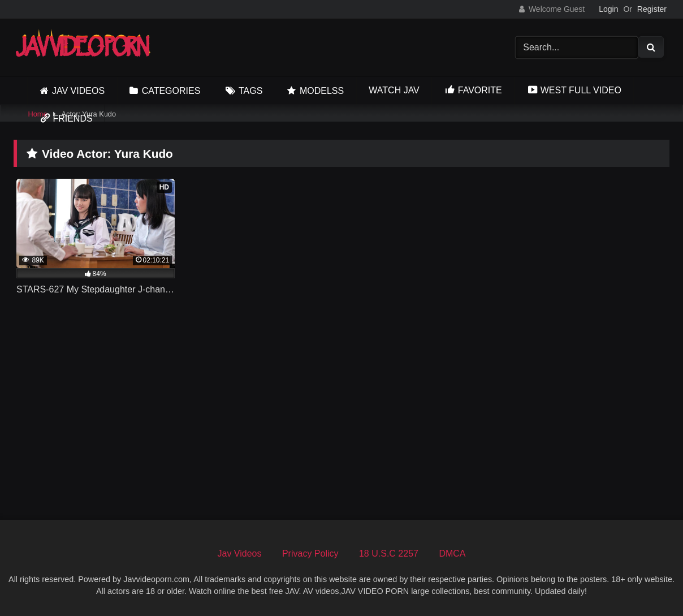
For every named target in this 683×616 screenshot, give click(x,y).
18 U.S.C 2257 (389, 553)
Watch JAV (394, 90)
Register (652, 9)
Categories (171, 91)
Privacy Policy (310, 553)
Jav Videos (78, 91)
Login (608, 9)
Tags (250, 91)
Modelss (322, 91)
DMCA (452, 553)
